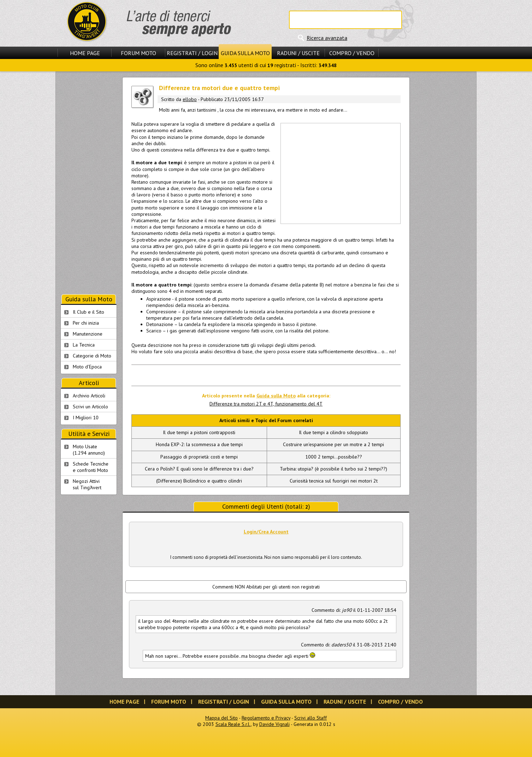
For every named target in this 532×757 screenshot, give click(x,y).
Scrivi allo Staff (311, 718)
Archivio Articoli (89, 396)
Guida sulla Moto (245, 53)
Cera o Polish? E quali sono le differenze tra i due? (199, 469)
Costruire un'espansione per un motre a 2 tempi (333, 444)
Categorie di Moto (92, 356)
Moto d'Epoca (87, 367)
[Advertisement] (340, 173)
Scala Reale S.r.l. (233, 724)
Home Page (85, 53)
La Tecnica (84, 345)
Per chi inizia (86, 323)
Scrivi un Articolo (90, 407)
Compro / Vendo (352, 53)
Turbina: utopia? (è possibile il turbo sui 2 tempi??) (333, 469)
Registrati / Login (192, 53)
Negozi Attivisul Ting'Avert (87, 484)
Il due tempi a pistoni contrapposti (199, 432)
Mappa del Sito (221, 718)
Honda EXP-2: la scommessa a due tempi (199, 444)
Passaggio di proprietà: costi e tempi (199, 457)
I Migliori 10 (86, 418)
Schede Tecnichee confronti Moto (91, 467)
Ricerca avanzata (327, 38)
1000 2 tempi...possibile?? (334, 457)
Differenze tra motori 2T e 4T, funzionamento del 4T (266, 404)
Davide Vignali (274, 724)
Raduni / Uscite (298, 53)
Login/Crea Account (266, 532)
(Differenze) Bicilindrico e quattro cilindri (199, 481)
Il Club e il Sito (88, 312)
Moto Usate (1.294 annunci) (89, 450)
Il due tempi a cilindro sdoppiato (333, 432)
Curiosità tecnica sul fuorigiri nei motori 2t (334, 481)
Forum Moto (138, 53)
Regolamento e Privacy (266, 718)
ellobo (190, 99)
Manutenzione (88, 334)
